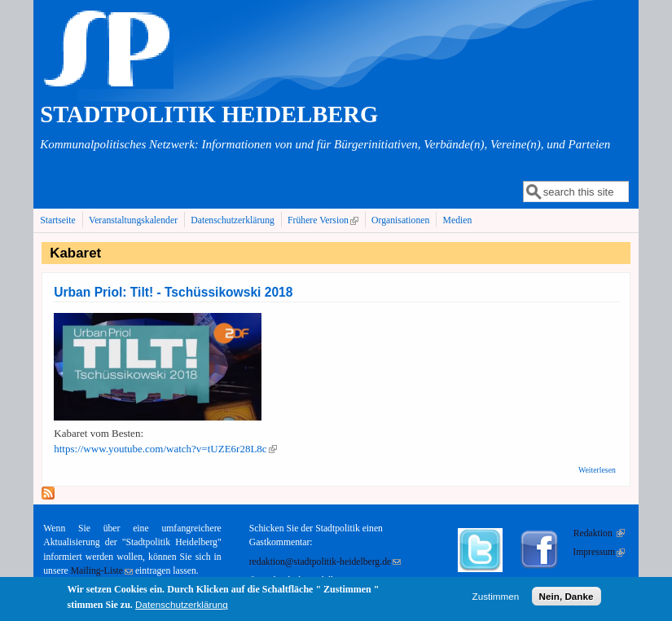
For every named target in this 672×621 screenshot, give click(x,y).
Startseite (58, 220)
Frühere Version (325, 220)
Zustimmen (496, 599)
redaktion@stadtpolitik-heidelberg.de (325, 562)
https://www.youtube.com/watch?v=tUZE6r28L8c (165, 449)
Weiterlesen (597, 470)
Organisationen (400, 220)
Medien (458, 220)
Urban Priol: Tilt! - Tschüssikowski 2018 (173, 292)
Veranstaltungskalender (133, 220)
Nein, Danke (567, 599)
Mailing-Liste (102, 571)
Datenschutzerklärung (233, 220)
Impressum (599, 552)
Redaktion (599, 533)
